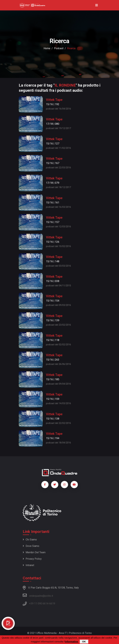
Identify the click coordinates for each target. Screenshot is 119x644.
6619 (52, 604)
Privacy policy (32, 559)
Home (47, 48)
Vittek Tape (54, 100)
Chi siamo (30, 540)
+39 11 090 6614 (39, 604)
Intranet (28, 565)
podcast (59, 48)
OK (84, 642)
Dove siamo (31, 546)
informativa (71, 642)
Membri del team (34, 552)
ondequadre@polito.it (38, 595)
